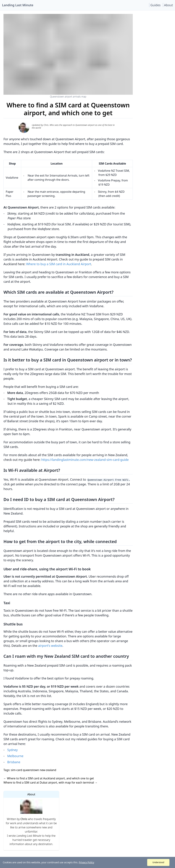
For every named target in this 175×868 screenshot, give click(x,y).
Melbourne (15, 756)
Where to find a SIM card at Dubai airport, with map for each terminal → (50, 783)
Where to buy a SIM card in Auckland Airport (59, 264)
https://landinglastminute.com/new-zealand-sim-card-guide (85, 460)
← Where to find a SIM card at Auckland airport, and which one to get (49, 778)
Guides (155, 5)
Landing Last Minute (18, 5)
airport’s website (50, 646)
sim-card (16, 770)
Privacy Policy (86, 862)
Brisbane (14, 762)
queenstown (30, 770)
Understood (158, 862)
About (168, 5)
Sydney (13, 750)
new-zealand (48, 770)
